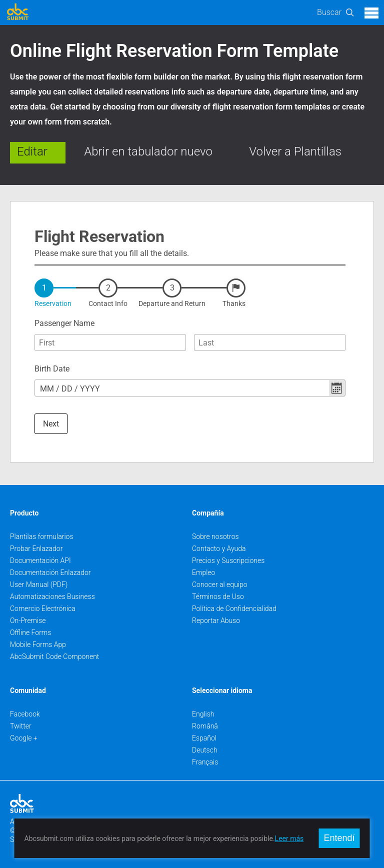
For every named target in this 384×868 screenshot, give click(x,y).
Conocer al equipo (220, 584)
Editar (32, 151)
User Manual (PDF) (39, 584)
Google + (24, 738)
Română (205, 726)
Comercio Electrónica (43, 608)
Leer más (289, 838)
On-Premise (28, 620)
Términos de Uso (218, 596)
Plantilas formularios (42, 536)
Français (205, 762)
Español (204, 738)
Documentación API (40, 560)
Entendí (339, 838)
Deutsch (205, 750)
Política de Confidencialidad (234, 608)
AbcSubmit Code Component (54, 656)
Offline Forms (30, 632)
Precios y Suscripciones (228, 560)
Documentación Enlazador (50, 572)
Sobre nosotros (215, 536)
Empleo (203, 572)
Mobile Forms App (38, 644)
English (203, 714)
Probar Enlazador (36, 548)
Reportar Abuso (216, 620)
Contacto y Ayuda (219, 548)
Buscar (329, 12)
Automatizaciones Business (52, 596)
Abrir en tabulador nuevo (148, 151)
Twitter (21, 726)
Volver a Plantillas (295, 151)
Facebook (25, 714)
